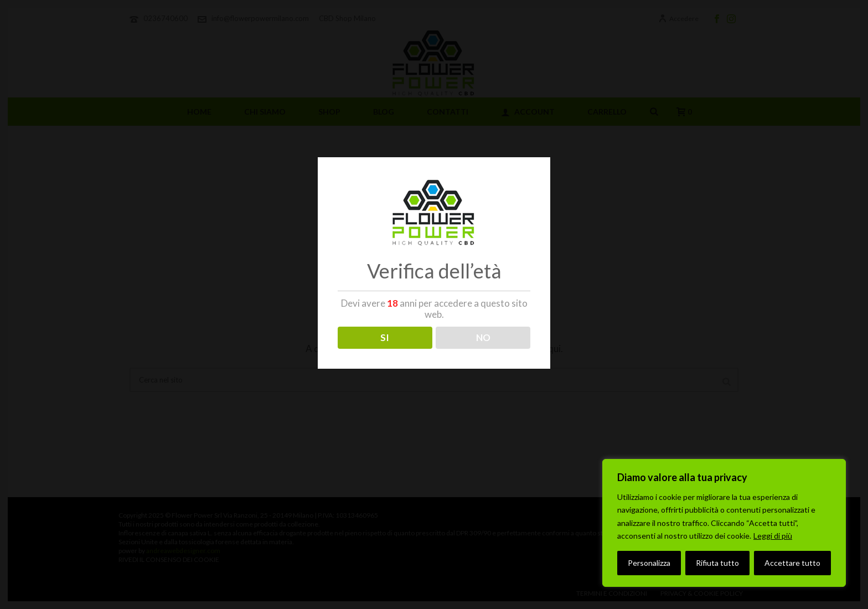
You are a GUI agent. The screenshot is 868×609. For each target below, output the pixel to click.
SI (385, 337)
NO (483, 337)
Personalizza (649, 563)
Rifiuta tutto (717, 563)
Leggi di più (773, 536)
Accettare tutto (792, 563)
